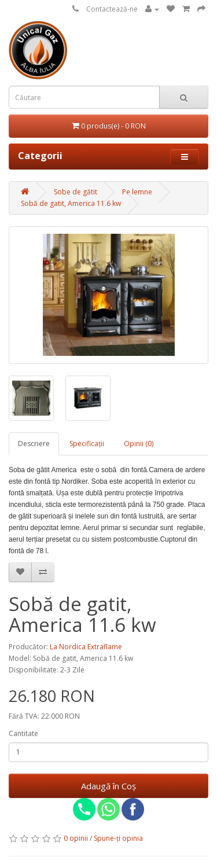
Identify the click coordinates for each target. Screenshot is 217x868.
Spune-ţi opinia (118, 838)
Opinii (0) (139, 444)
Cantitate (23, 733)
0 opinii (76, 838)
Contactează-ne (112, 9)
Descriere (34, 444)
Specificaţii (87, 444)
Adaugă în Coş (108, 786)
